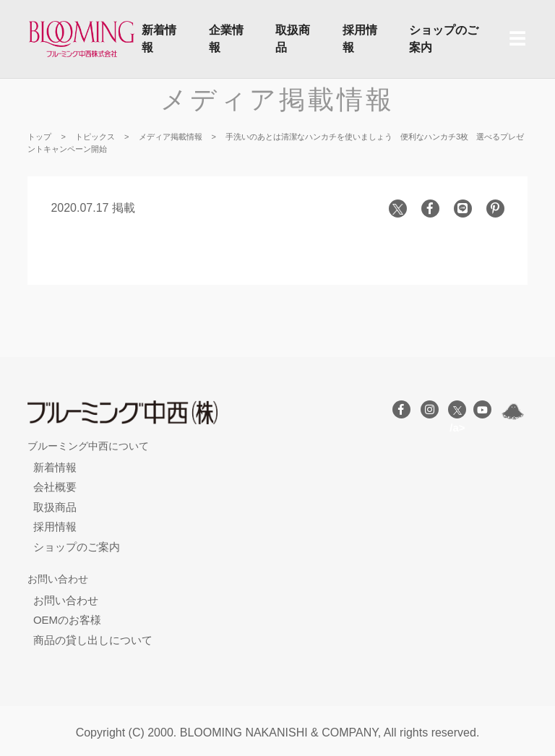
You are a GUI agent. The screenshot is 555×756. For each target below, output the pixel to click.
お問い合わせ (66, 600)
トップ (39, 137)
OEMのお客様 (67, 620)
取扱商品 (293, 39)
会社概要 (55, 487)
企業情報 (226, 39)
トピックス (95, 137)
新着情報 (159, 39)
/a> (457, 412)
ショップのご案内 (444, 39)
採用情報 (360, 39)
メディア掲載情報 (277, 99)
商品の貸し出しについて (93, 640)
